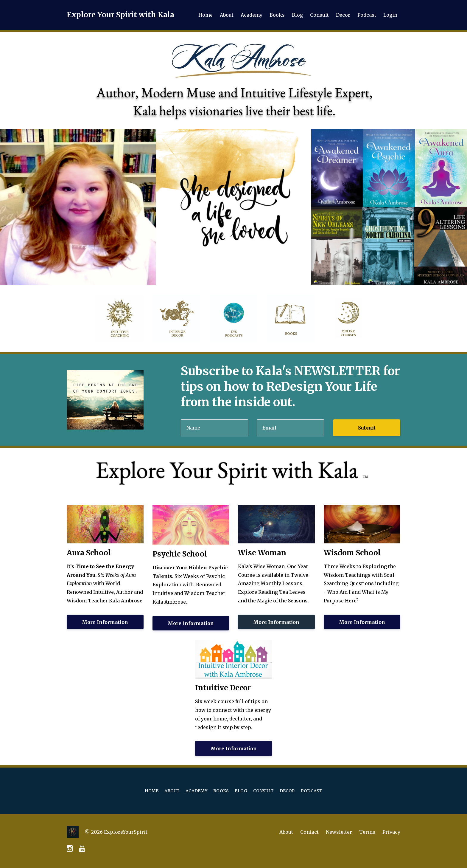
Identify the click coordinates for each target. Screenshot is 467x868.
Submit (367, 428)
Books (277, 15)
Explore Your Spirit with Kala (120, 15)
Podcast (367, 15)
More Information (105, 622)
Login (390, 15)
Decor (343, 15)
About (227, 15)
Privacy (391, 832)
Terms (367, 832)
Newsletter (339, 832)
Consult (319, 15)
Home (206, 15)
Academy (252, 15)
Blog (297, 15)
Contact (309, 832)
